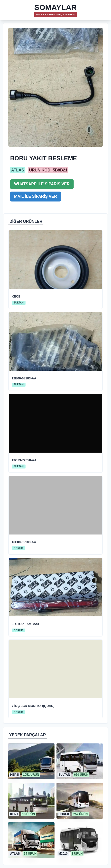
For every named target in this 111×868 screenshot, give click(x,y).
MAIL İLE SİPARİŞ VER (36, 196)
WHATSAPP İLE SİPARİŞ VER (42, 184)
